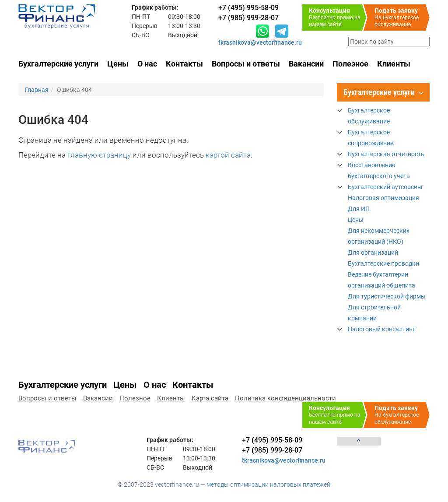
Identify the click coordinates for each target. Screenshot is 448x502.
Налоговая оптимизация (383, 198)
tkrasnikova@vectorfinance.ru (260, 42)
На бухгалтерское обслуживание (402, 17)
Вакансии (306, 64)
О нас (147, 64)
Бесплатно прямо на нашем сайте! (338, 17)
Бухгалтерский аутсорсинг (386, 187)
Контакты (184, 64)
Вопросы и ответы (246, 64)
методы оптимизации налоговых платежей (268, 484)
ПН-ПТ (141, 17)
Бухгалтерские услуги (58, 64)
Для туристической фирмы (387, 296)
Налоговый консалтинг (381, 329)
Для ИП (359, 209)
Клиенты (394, 64)
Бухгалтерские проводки (383, 263)
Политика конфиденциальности (285, 398)
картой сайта (228, 155)
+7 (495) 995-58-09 (272, 440)
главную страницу (99, 155)
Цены (118, 64)
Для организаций (373, 253)
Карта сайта (210, 398)
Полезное (350, 64)
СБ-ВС (140, 35)
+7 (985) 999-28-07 (272, 450)
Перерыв (145, 26)
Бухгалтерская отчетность (386, 154)
